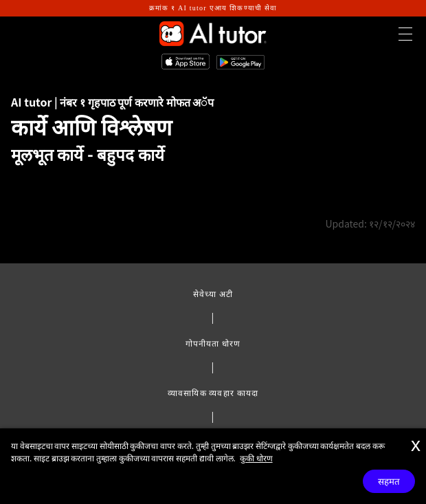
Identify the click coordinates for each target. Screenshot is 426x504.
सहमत (389, 482)
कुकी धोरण (256, 458)
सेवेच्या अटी (213, 293)
